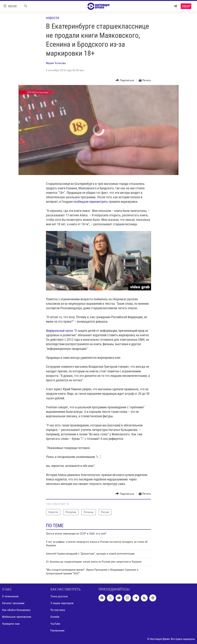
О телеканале (10, 596)
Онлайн (55, 617)
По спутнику (58, 610)
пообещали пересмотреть (91, 202)
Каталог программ (13, 603)
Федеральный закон (60, 331)
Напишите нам (11, 624)
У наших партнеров (62, 603)
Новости (52, 18)
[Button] (125, 80)
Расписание (57, 630)
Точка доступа (59, 596)
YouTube (55, 624)
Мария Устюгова (56, 63)
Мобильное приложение (17, 617)
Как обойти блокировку (16, 610)
